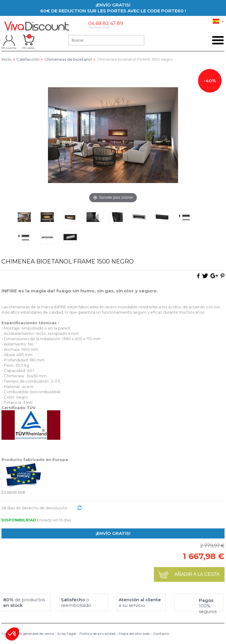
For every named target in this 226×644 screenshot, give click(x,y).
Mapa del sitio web (134, 634)
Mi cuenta (9, 40)
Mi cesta (28, 40)
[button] (12, 634)
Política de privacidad (97, 634)
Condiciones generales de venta (28, 634)
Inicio (6, 59)
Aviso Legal (67, 634)
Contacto (161, 634)
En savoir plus (13, 491)
